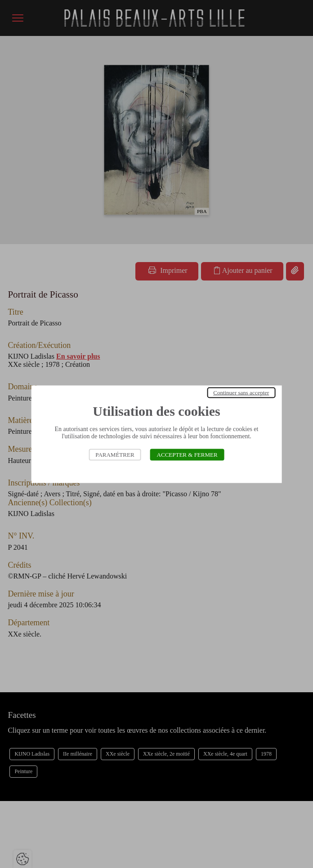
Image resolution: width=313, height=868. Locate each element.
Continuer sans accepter (241, 392)
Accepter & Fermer (187, 454)
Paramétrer (115, 454)
